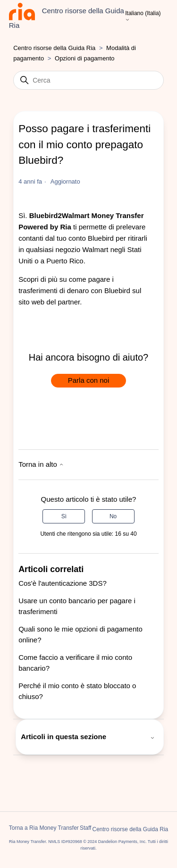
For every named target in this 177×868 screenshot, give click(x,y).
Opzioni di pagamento (84, 58)
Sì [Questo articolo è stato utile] (64, 516)
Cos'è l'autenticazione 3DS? (63, 583)
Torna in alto (41, 464)
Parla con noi (89, 380)
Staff (85, 828)
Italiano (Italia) (143, 17)
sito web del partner (49, 302)
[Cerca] (88, 80)
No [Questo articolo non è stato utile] (113, 516)
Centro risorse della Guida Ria (54, 48)
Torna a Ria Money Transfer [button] (44, 828)
